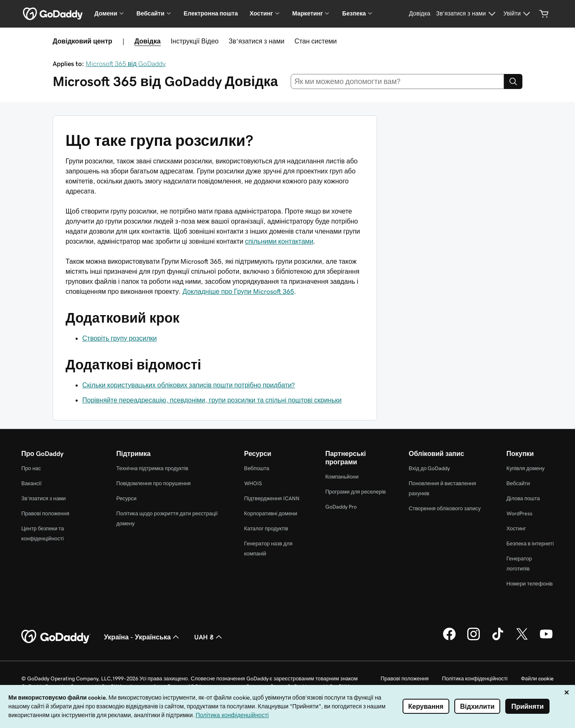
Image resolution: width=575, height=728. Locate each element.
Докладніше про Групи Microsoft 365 (238, 291)
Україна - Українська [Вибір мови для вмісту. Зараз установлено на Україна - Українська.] (142, 637)
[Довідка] (419, 14)
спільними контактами (279, 241)
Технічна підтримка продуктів (152, 468)
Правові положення (45, 513)
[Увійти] (518, 14)
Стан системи (315, 41)
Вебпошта (257, 468)
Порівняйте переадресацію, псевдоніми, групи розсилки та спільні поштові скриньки (212, 400)
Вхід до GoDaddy (429, 468)
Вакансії (32, 483)
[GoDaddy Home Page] (56, 637)
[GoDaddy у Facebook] (449, 639)
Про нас (31, 468)
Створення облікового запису (445, 508)
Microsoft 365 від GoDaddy (126, 64)
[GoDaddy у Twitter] (522, 639)
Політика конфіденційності (475, 678)
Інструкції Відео (195, 41)
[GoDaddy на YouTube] (546, 639)
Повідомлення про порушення (153, 483)
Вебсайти (518, 483)
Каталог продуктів (266, 528)
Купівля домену (526, 468)
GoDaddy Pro (341, 507)
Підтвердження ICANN (272, 498)
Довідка (148, 41)
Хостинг (516, 528)
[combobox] (397, 81)
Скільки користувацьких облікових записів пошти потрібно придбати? (189, 385)
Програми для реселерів (356, 492)
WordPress (519, 513)
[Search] (513, 81)
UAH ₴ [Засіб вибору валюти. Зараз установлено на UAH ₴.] (209, 637)
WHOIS (253, 483)
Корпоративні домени (271, 513)
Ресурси (126, 498)
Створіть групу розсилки (119, 338)
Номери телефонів (530, 584)
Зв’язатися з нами (256, 41)
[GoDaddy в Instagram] (474, 639)
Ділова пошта (523, 498)
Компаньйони (342, 477)
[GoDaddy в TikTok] (498, 639)
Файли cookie (537, 678)
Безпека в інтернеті (530, 543)
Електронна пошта (211, 13)
